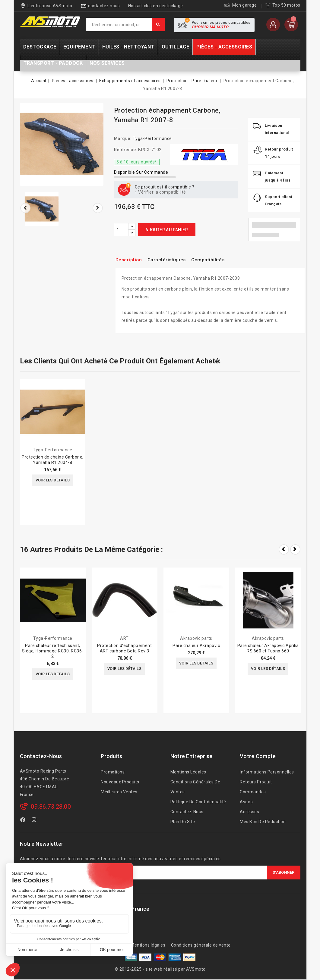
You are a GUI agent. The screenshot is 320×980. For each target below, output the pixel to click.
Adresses (249, 812)
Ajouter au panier (167, 230)
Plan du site (183, 822)
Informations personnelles (267, 772)
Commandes (253, 792)
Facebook (24, 821)
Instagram (35, 821)
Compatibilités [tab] (218, 260)
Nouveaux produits (120, 782)
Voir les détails (53, 481)
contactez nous (104, 6)
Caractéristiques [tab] (173, 260)
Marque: (123, 138)
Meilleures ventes (119, 792)
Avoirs (246, 802)
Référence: (126, 150)
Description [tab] (130, 260)
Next (295, 549)
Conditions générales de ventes (195, 787)
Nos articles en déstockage (156, 6)
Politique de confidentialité (198, 802)
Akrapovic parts (196, 638)
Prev (284, 549)
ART (124, 638)
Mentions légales (188, 772)
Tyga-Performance (152, 138)
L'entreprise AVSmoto (50, 6)
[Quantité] (121, 230)
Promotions (113, 772)
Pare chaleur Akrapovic (196, 646)
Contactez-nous (41, 756)
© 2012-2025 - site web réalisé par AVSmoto (160, 969)
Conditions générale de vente (201, 945)
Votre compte (258, 756)
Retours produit (256, 782)
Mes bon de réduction (263, 822)
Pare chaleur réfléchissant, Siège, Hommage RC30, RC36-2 (53, 651)
